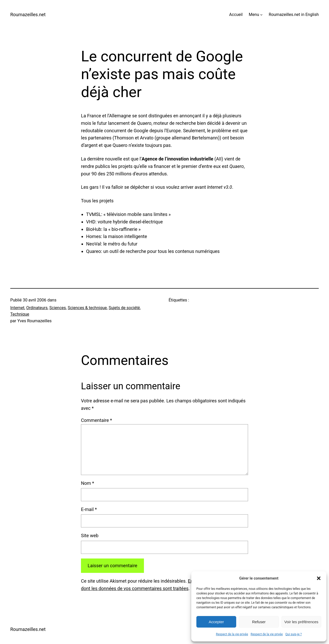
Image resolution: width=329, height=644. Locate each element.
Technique (20, 314)
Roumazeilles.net (28, 15)
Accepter (216, 622)
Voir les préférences (301, 622)
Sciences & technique (87, 308)
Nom (88, 483)
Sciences (58, 308)
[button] (319, 578)
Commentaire (97, 420)
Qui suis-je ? (294, 634)
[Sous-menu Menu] (261, 15)
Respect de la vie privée (232, 634)
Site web (90, 536)
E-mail (89, 509)
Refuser (259, 622)
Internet (17, 308)
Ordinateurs (37, 308)
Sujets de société (124, 308)
